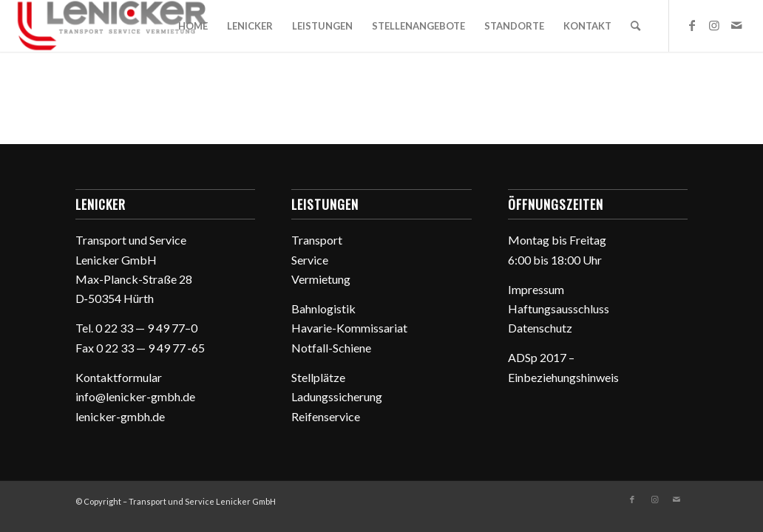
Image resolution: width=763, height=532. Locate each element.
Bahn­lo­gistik (323, 308)
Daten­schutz (540, 328)
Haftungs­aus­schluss (559, 308)
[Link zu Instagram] (714, 25)
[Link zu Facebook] (692, 25)
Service (310, 260)
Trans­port (317, 240)
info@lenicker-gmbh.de (135, 396)
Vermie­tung (321, 279)
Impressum (536, 289)
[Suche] (635, 26)
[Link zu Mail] (736, 25)
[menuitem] (193, 26)
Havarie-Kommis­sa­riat (349, 328)
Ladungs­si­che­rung (337, 396)
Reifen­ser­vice (326, 416)
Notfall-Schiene (331, 348)
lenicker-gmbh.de (120, 416)
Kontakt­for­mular (119, 377)
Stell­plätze (318, 377)
